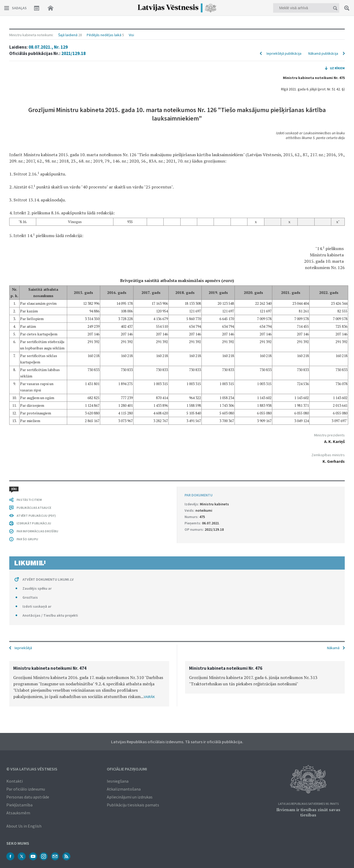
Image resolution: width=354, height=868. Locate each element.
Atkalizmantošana (124, 789)
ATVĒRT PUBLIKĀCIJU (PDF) (36, 516)
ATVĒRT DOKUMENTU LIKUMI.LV (48, 579)
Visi (131, 35)
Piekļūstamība (19, 805)
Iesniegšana (118, 781)
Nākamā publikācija (323, 53)
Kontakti (15, 781)
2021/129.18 (73, 53)
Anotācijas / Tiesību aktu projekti (50, 615)
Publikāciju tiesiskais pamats (133, 805)
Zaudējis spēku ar (37, 588)
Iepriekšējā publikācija (284, 53)
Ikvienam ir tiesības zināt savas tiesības (308, 812)
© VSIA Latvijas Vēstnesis (32, 769)
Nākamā (333, 648)
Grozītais (30, 597)
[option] (89, 684)
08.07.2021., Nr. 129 (48, 47)
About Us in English (24, 826)
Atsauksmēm (18, 813)
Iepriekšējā (23, 648)
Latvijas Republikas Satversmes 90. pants (308, 804)
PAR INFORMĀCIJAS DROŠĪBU (37, 531)
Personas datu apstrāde (28, 797)
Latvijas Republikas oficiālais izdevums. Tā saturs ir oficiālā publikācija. (177, 742)
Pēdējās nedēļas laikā (104, 35)
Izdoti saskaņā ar (37, 606)
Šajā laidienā (68, 35)
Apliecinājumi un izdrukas (130, 797)
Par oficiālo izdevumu (26, 789)
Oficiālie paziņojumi (127, 769)
